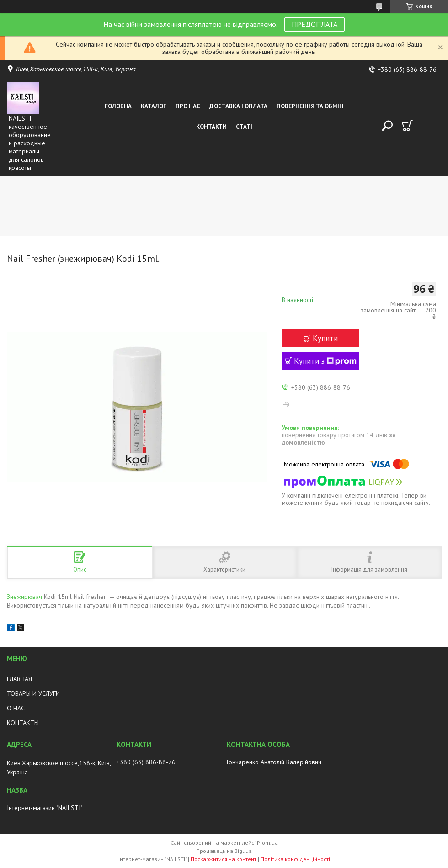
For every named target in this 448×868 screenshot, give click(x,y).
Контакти (211, 127)
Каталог (154, 106)
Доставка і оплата (238, 106)
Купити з (325, 361)
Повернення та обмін (310, 106)
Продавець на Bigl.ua (224, 851)
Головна (118, 106)
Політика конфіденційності (295, 859)
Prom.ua (267, 843)
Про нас (188, 106)
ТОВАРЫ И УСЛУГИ (33, 693)
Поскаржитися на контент (224, 859)
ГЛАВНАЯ (19, 679)
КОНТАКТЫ (23, 723)
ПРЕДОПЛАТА (315, 24)
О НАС (16, 708)
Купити (325, 338)
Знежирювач (24, 597)
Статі (244, 127)
